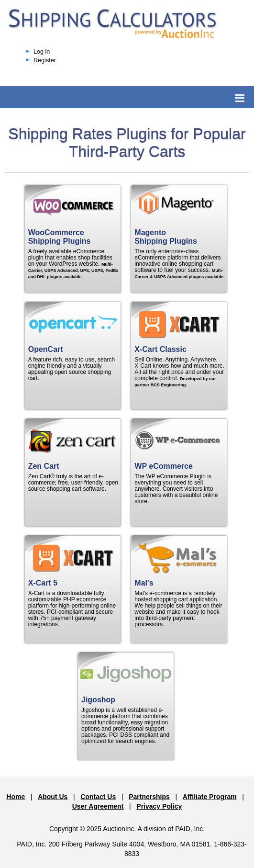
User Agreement (98, 806)
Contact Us (98, 797)
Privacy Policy (159, 806)
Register (45, 60)
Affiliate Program (210, 797)
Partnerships (149, 797)
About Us (53, 797)
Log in (42, 52)
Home (16, 797)
